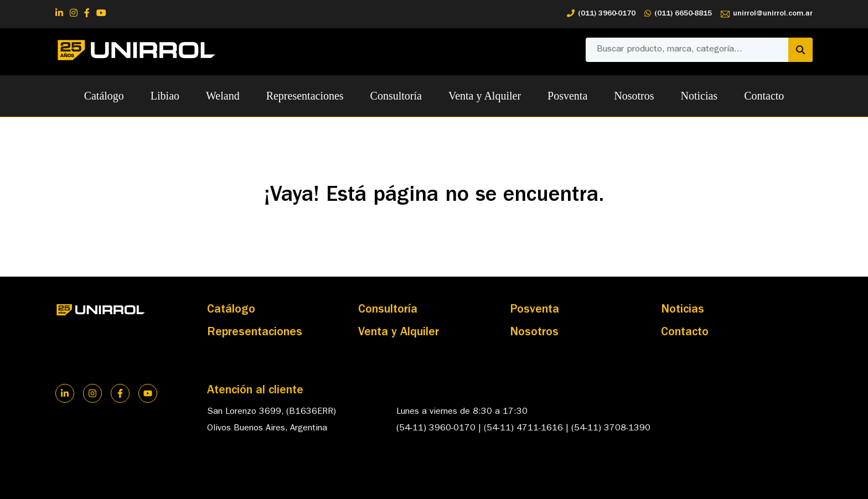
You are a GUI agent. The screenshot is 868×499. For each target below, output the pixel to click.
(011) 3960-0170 (601, 14)
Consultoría (396, 96)
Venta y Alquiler (485, 96)
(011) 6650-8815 (678, 14)
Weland (223, 96)
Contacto (764, 96)
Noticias (699, 96)
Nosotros (634, 96)
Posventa (567, 96)
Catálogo (104, 96)
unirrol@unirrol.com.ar (767, 14)
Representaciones (305, 96)
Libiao (165, 96)
